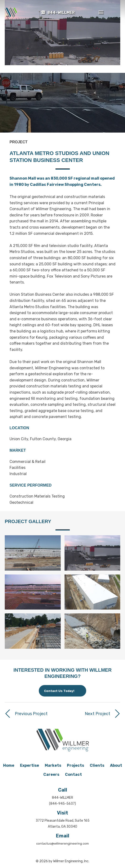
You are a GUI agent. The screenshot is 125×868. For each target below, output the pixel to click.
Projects (75, 765)
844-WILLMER (61, 13)
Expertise (30, 765)
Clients (97, 765)
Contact (73, 774)
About (116, 765)
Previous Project (31, 714)
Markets (53, 765)
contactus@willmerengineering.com (62, 844)
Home (9, 765)
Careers (51, 774)
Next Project (97, 714)
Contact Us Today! (59, 691)
